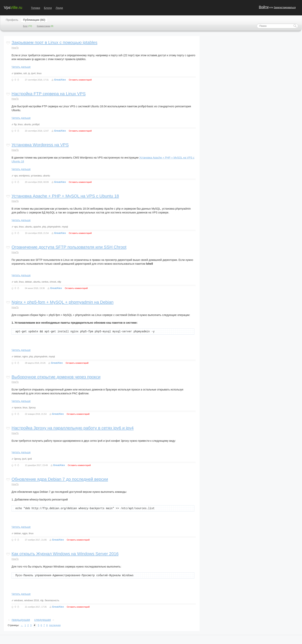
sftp (59, 282)
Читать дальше (21, 67)
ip (29, 73)
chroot (53, 282)
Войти (264, 7)
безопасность (52, 600)
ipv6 (30, 459)
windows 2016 (32, 600)
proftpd (36, 124)
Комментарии (43, 26)
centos (45, 282)
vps (16, 176)
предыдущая (21, 620)
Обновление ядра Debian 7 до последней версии (60, 479)
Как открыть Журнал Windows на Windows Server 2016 (65, 554)
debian (29, 282)
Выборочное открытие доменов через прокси (56, 377)
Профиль (12, 20)
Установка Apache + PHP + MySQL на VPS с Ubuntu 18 (65, 196)
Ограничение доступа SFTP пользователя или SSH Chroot (69, 247)
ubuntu (27, 124)
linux (39, 73)
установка (36, 176)
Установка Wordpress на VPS (40, 145)
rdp (42, 600)
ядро (25, 533)
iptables (18, 73)
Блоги (48, 8)
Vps (13, 7)
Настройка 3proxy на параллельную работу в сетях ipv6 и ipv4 (73, 428)
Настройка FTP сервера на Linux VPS (49, 94)
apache (37, 227)
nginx (25, 357)
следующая (43, 620)
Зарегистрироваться (285, 8)
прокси (18, 408)
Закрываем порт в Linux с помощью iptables (55, 42)
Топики (35, 8)
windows (18, 600)
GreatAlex (60, 80)
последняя (55, 625)
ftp (15, 124)
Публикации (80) (34, 20)
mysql (65, 227)
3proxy (32, 408)
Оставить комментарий (80, 80)
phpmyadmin (54, 227)
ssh (25, 73)
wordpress (24, 176)
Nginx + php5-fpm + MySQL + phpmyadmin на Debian (62, 302)
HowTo (15, 48)
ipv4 (33, 73)
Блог (25, 26)
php (44, 227)
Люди (59, 8)
